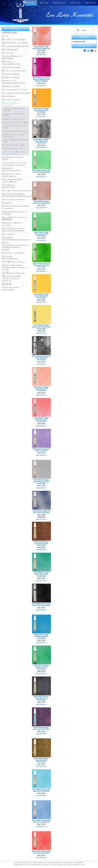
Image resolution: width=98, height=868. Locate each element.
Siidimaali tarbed (11, 77)
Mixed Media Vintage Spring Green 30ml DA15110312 (41, 234)
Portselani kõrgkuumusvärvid (11, 169)
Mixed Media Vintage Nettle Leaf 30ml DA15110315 (41, 667)
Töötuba (44, 3)
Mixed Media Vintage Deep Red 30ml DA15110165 (41, 852)
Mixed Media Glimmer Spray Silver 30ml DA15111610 (41, 698)
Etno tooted (8, 234)
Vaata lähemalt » (41, 55)
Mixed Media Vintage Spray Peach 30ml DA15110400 (41, 389)
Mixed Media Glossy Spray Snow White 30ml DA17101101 (41, 358)
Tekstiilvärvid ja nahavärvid (11, 104)
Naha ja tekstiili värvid (15, 119)
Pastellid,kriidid (11, 74)
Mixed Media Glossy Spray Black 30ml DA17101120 (41, 605)
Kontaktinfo (60, 3)
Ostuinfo (76, 3)
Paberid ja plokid (11, 86)
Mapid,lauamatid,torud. (14, 70)
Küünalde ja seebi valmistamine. (11, 175)
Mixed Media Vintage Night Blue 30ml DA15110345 (41, 821)
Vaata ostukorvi (84, 46)
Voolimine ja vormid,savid (9, 186)
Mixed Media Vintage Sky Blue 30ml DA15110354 (41, 790)
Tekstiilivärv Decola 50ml (16, 122)
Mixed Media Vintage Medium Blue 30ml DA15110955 (41, 636)
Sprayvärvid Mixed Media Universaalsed (16, 153)
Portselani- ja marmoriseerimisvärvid (14, 82)
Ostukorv (90, 3)
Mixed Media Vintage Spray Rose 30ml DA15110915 (41, 420)
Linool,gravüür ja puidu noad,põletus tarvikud (14, 164)
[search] (84, 30)
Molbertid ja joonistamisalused (11, 63)
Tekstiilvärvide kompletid (16, 131)
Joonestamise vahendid (14, 199)
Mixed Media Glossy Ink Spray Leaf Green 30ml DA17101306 (41, 265)
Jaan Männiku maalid (13, 262)
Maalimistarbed (10, 49)
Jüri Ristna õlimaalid (13, 273)
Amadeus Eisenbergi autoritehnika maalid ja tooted (14, 267)
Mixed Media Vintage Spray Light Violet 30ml (41, 728)
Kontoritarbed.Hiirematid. (16, 46)
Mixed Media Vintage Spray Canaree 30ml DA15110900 (41, 110)
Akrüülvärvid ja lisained (15, 43)
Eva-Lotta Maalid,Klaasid (10, 257)
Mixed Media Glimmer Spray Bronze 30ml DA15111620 (41, 544)
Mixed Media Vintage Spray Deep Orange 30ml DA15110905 (41, 48)
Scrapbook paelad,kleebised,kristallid (16, 238)
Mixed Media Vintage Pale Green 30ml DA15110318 (41, 171)
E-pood (15, 29)
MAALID (7, 284)
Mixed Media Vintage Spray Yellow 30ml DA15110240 (41, 296)
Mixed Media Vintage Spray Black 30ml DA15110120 (41, 141)
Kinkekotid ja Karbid (13, 253)
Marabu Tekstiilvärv (14, 148)
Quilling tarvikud (11, 99)
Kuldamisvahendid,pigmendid (17, 190)
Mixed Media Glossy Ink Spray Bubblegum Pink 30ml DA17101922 (41, 79)
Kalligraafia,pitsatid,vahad (16, 93)
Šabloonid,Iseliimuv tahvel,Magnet (12, 180)
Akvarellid (8, 53)
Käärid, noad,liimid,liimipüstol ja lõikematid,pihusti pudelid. (15, 246)
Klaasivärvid (9, 96)
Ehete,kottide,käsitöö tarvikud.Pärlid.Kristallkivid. (18, 195)
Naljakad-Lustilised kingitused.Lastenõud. (14, 229)
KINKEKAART (10, 33)
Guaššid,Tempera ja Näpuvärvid (12, 57)
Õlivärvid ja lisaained (14, 39)
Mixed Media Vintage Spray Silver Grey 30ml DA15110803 (41, 482)
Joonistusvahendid (11, 67)
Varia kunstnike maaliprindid (10, 288)
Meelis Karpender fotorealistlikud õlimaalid (11, 278)
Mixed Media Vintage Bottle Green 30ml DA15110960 (41, 574)
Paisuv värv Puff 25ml (14, 145)
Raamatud (7, 203)
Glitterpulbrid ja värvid (15, 89)
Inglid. (6, 36)
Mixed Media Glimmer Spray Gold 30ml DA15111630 (41, 760)
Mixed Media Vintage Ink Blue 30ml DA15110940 (41, 512)
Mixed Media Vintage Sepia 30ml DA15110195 (41, 202)
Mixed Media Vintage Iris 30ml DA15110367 (41, 450)
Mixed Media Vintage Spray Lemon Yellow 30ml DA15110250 (41, 327)
